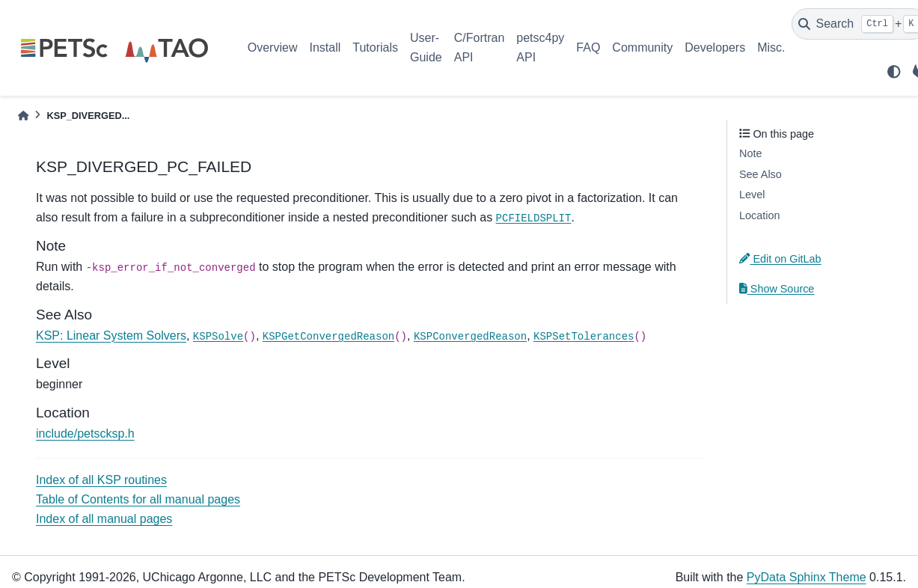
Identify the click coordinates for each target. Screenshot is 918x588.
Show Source (777, 289)
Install (325, 48)
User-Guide (426, 48)
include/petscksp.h (85, 434)
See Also (761, 174)
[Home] (23, 116)
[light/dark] (894, 72)
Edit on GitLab (780, 259)
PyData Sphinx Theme (807, 577)
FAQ (588, 48)
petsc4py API (540, 48)
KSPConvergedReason (470, 337)
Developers (715, 48)
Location (759, 215)
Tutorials (375, 48)
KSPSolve (218, 337)
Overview (273, 48)
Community (642, 48)
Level (752, 195)
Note (750, 153)
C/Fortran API (480, 48)
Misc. (771, 48)
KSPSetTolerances (584, 337)
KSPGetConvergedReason (328, 337)
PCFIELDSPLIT (534, 218)
